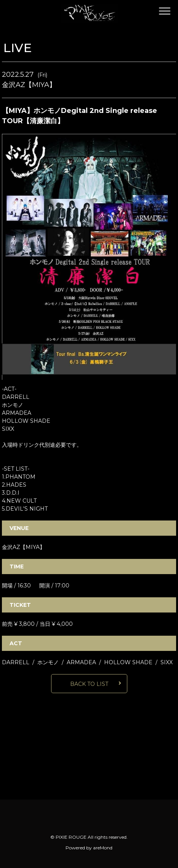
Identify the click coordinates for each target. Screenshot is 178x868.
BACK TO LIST (89, 684)
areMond (103, 848)
